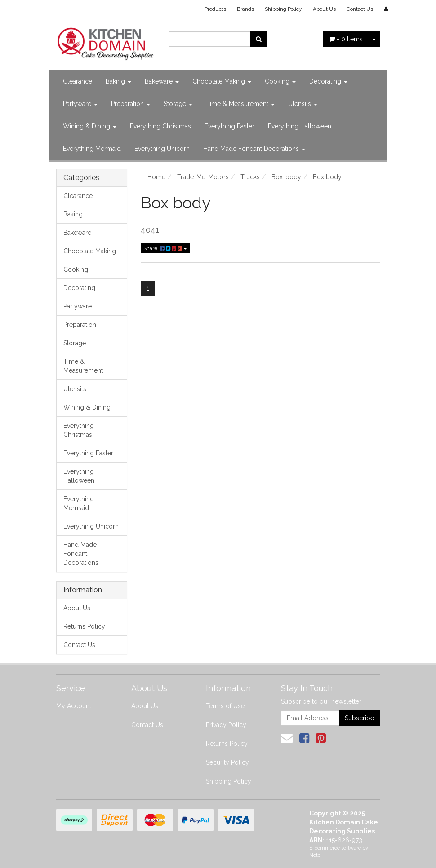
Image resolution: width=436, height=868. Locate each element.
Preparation (131, 104)
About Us (324, 9)
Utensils (303, 104)
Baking (118, 81)
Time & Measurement (240, 104)
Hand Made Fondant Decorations (254, 149)
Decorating (328, 81)
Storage (178, 104)
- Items (346, 39)
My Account (74, 706)
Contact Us (360, 9)
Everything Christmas (160, 126)
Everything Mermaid (92, 149)
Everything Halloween (300, 126)
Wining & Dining (90, 126)
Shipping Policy (283, 9)
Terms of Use (225, 706)
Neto (315, 855)
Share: (165, 248)
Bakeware (162, 81)
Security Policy (227, 762)
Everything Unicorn (162, 149)
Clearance (78, 81)
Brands (245, 9)
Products (215, 9)
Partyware (80, 104)
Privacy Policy (226, 725)
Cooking (280, 81)
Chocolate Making (222, 81)
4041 (150, 230)
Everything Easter (229, 126)
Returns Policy (84, 626)
